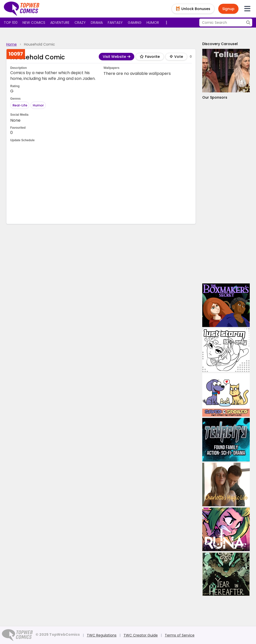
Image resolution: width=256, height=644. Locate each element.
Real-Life (20, 105)
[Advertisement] (101, 183)
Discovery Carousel (220, 44)
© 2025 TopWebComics (58, 634)
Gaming (135, 23)
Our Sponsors (215, 97)
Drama (97, 23)
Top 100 (11, 23)
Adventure (60, 23)
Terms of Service (180, 635)
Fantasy (115, 23)
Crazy (80, 23)
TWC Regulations (102, 635)
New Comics (34, 23)
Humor (153, 23)
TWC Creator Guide (141, 635)
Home (11, 44)
